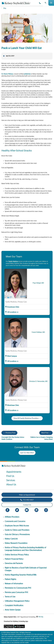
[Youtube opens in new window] (27, 510)
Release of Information (14, 583)
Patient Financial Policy (14, 559)
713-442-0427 (27, 500)
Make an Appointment (27, 495)
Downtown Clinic (13, 307)
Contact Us (27, 505)
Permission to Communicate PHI (18, 588)
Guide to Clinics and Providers (17, 530)
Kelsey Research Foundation (16, 543)
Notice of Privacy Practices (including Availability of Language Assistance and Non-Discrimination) (25, 549)
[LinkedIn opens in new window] (36, 510)
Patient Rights (10, 579)
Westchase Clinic (13, 405)
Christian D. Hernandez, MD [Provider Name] (38, 381)
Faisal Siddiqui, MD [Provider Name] (38, 332)
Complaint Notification (14, 605)
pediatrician (27, 74)
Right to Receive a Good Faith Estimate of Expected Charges (26, 569)
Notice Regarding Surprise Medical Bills (21, 575)
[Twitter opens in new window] (17, 510)
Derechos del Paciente (14, 563)
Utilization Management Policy (17, 601)
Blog (5, 8)
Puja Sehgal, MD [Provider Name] (38, 283)
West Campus (12, 356)
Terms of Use (10, 597)
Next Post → (46, 433)
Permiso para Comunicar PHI (16, 592)
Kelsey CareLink (11, 539)
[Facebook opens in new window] (7, 510)
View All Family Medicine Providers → (27, 418)
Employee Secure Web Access (17, 526)
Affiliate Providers (12, 517)
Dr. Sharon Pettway (7, 74)
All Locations (11, 312)
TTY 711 (40, 617)
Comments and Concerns (15, 521)
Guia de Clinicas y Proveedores (17, 534)
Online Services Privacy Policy (17, 555)
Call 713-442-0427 (27, 453)
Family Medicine (13, 261)
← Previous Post (9, 433)
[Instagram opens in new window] (46, 510)
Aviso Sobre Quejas (13, 610)
